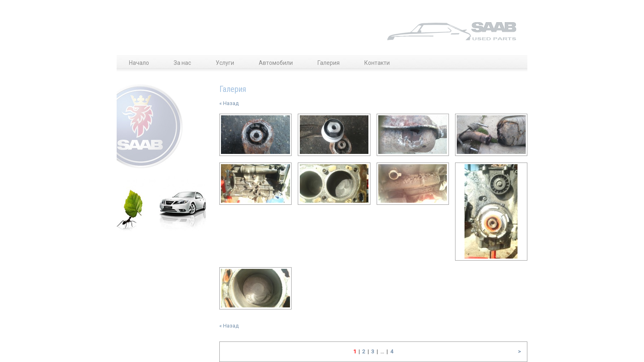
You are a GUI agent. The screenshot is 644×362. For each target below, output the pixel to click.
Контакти (377, 63)
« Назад (229, 103)
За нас (182, 63)
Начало (139, 63)
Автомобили (276, 63)
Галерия (329, 63)
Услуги (225, 63)
